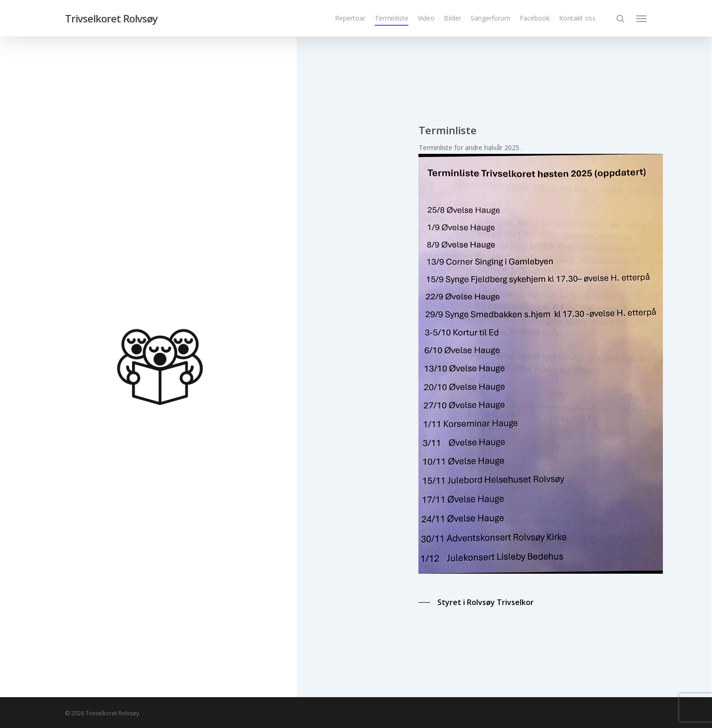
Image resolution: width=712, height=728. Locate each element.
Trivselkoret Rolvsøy (111, 18)
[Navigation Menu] (642, 18)
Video (426, 18)
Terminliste (392, 18)
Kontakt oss (577, 18)
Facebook (535, 18)
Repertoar (350, 18)
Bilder (453, 18)
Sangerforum (490, 18)
